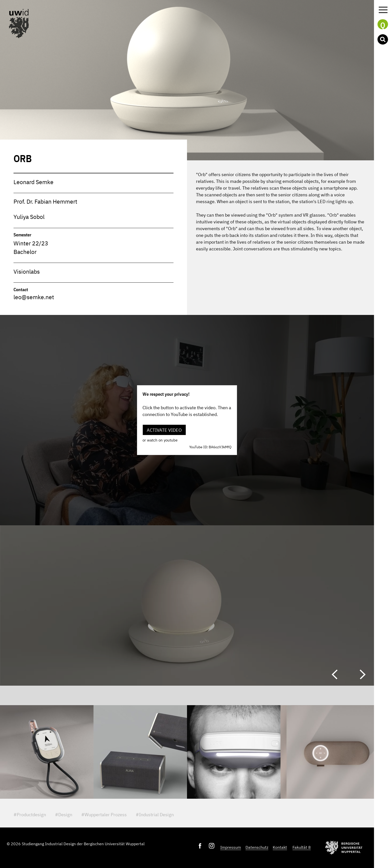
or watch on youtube (160, 440)
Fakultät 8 (302, 847)
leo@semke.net (34, 297)
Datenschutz (257, 847)
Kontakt (280, 847)
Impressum (231, 847)
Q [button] (383, 25)
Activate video (164, 430)
